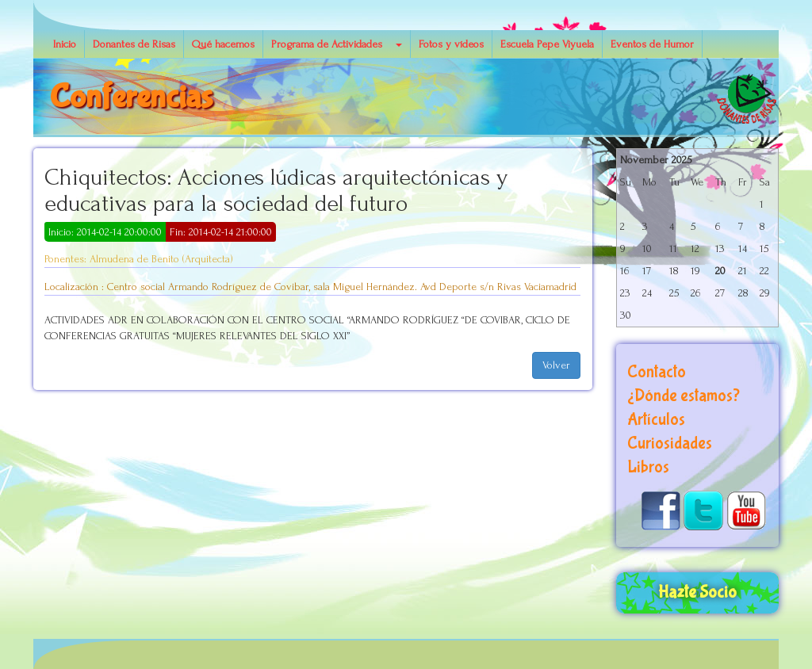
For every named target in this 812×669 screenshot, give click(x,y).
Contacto (657, 372)
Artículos (656, 420)
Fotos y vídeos (451, 44)
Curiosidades (670, 443)
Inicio (65, 44)
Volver (556, 365)
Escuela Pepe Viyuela (547, 44)
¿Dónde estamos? (684, 396)
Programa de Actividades (327, 44)
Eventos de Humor (652, 44)
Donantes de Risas (134, 44)
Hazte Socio (697, 593)
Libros (648, 467)
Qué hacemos (223, 44)
